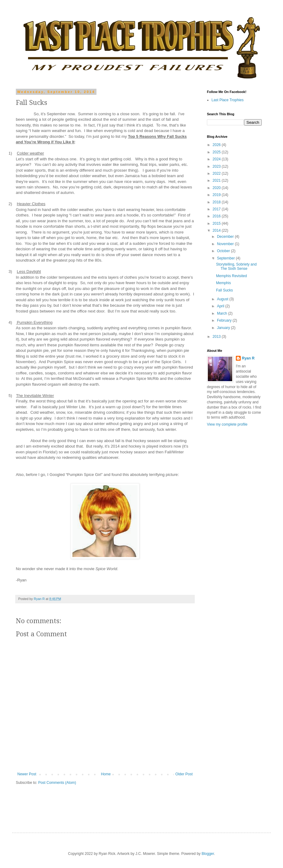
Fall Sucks (224, 290)
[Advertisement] (234, 721)
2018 (217, 202)
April (221, 306)
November (226, 244)
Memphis (224, 283)
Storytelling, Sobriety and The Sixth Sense (236, 266)
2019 (217, 195)
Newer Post (27, 774)
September (226, 258)
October (224, 251)
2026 (217, 145)
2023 (217, 166)
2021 (217, 180)
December (226, 237)
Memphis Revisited (231, 276)
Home (106, 774)
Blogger (208, 854)
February (225, 320)
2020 (217, 188)
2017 (217, 209)
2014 (217, 230)
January (224, 328)
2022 (217, 173)
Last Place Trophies (227, 100)
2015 (217, 223)
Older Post (184, 774)
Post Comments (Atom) (57, 783)
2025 (217, 152)
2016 (217, 216)
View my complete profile (227, 424)
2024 (217, 159)
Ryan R (248, 358)
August (223, 299)
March (223, 313)
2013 (217, 337)
